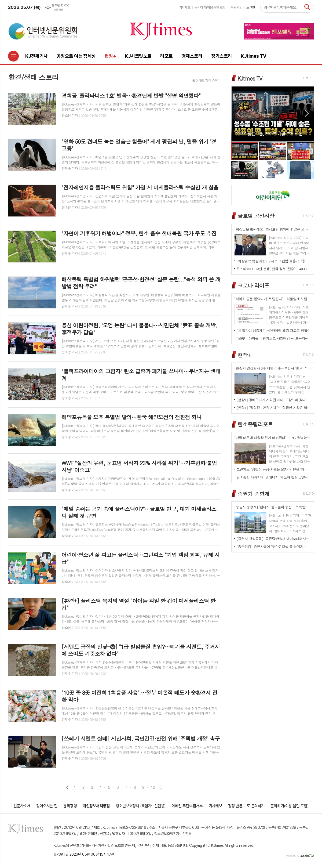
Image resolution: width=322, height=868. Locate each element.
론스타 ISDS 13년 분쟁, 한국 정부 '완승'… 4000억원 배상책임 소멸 (274, 269)
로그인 (251, 7)
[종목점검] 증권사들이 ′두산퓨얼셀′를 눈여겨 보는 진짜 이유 (274, 546)
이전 (67, 788)
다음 (161, 788)
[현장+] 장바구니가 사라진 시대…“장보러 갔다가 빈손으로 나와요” (274, 400)
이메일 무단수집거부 (187, 806)
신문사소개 (22, 806)
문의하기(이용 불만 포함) (211, 7)
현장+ (244, 355)
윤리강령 (70, 806)
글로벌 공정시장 (256, 216)
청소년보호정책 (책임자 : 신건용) (141, 806)
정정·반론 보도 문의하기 (246, 806)
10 (153, 787)
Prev (238, 113)
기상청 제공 (57, 10)
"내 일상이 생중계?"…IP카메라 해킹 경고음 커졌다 (273, 330)
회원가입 (236, 7)
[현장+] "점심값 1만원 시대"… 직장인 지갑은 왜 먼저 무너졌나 (274, 408)
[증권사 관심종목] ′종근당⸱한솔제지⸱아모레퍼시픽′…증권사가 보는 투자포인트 (274, 539)
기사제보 (185, 7)
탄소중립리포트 (255, 424)
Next (307, 113)
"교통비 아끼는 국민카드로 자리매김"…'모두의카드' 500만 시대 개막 (274, 338)
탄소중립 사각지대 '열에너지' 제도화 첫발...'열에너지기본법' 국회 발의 (274, 477)
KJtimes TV (250, 78)
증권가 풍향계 (253, 493)
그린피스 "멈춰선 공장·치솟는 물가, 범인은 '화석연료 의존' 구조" (274, 469)
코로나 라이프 (253, 285)
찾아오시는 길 (47, 806)
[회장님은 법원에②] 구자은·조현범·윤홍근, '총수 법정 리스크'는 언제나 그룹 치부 (274, 261)
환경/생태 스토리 (210, 80)
